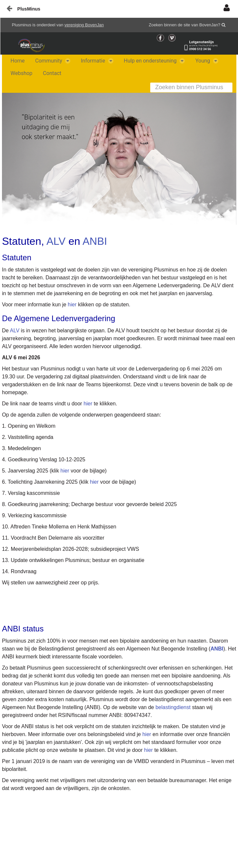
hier (72, 305)
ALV (56, 241)
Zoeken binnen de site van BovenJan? (185, 25)
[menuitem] (18, 61)
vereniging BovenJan (84, 25)
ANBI (95, 241)
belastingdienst (174, 707)
